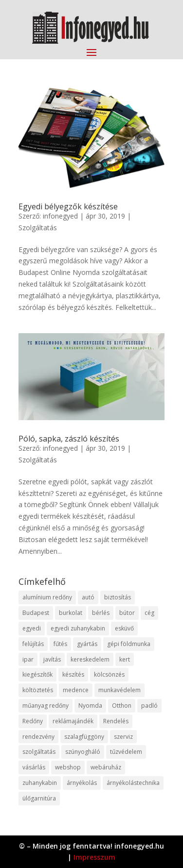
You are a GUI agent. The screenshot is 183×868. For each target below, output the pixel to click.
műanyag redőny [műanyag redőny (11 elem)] (46, 706)
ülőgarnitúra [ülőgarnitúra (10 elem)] (39, 798)
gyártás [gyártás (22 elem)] (87, 644)
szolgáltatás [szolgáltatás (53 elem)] (39, 752)
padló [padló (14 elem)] (149, 706)
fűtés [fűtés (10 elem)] (60, 644)
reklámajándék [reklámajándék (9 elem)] (73, 721)
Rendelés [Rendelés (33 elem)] (116, 721)
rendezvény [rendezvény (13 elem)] (38, 737)
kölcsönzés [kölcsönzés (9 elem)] (109, 674)
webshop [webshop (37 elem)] (68, 767)
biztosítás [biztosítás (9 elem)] (118, 597)
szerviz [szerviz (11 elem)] (123, 737)
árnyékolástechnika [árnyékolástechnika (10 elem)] (133, 783)
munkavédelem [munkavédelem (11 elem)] (119, 690)
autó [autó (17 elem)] (88, 597)
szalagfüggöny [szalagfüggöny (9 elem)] (84, 737)
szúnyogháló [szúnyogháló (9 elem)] (83, 752)
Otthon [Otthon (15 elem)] (122, 706)
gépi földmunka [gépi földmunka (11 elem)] (129, 644)
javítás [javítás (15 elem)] (52, 659)
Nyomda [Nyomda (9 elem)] (90, 706)
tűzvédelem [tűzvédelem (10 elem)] (126, 752)
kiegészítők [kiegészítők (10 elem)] (37, 674)
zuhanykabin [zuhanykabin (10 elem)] (40, 783)
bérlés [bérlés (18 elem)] (101, 613)
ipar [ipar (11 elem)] (28, 659)
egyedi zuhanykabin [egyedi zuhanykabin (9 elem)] (78, 628)
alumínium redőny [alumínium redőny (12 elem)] (47, 597)
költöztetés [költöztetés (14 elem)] (38, 690)
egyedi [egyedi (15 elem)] (32, 628)
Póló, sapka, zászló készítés (69, 439)
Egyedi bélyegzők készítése (68, 206)
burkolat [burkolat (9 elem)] (71, 613)
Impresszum (94, 857)
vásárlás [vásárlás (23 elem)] (34, 767)
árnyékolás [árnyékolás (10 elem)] (82, 783)
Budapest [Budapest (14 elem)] (36, 613)
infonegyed (60, 216)
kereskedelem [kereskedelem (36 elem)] (90, 659)
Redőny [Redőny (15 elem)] (33, 721)
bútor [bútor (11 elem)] (127, 613)
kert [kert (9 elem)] (125, 659)
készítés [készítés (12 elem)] (73, 674)
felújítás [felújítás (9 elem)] (33, 644)
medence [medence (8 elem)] (76, 690)
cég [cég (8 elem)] (149, 613)
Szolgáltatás (38, 228)
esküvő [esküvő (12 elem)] (124, 628)
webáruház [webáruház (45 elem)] (106, 767)
